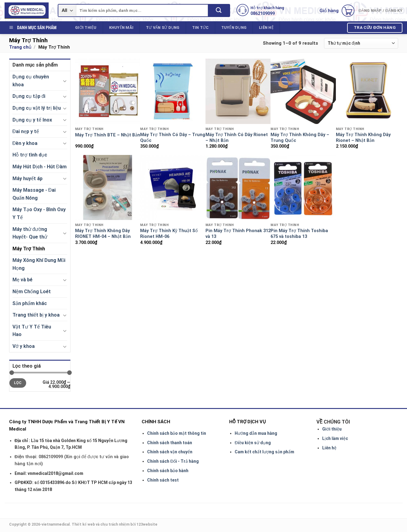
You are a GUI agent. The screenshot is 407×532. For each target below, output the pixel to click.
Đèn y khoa (25, 143)
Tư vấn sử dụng (163, 27)
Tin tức (200, 27)
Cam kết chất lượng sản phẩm (264, 452)
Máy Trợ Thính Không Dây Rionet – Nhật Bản (363, 138)
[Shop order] (361, 43)
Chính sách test (163, 480)
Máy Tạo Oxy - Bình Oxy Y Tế (39, 213)
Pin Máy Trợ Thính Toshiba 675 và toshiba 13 (299, 234)
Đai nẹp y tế (26, 131)
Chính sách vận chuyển (170, 452)
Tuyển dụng (234, 27)
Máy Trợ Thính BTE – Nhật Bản (108, 135)
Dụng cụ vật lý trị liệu (37, 108)
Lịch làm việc (335, 438)
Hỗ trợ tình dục (30, 155)
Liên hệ (266, 27)
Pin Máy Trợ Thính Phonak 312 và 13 (238, 234)
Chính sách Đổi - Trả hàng (173, 461)
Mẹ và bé (22, 280)
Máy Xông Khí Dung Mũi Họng (39, 264)
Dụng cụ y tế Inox (32, 120)
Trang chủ (20, 47)
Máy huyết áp (28, 178)
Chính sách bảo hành (168, 471)
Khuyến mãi (121, 27)
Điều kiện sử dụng (253, 443)
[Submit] (219, 10)
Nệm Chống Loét (32, 292)
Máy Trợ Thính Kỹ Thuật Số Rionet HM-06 (169, 234)
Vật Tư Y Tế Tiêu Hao (32, 331)
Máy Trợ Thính (29, 249)
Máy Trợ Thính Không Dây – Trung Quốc (300, 138)
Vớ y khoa (24, 346)
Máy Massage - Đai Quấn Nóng (34, 194)
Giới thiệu (86, 27)
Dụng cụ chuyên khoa (31, 81)
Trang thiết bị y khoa (36, 315)
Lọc (18, 383)
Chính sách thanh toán (170, 443)
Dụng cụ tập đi (29, 96)
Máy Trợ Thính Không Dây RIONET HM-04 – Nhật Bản (103, 234)
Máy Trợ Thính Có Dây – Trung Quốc (173, 138)
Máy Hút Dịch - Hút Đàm (40, 167)
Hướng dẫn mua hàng (256, 433)
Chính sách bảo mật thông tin (177, 433)
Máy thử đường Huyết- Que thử (30, 233)
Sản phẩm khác (30, 303)
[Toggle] (65, 81)
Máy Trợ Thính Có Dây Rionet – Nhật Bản (237, 138)
